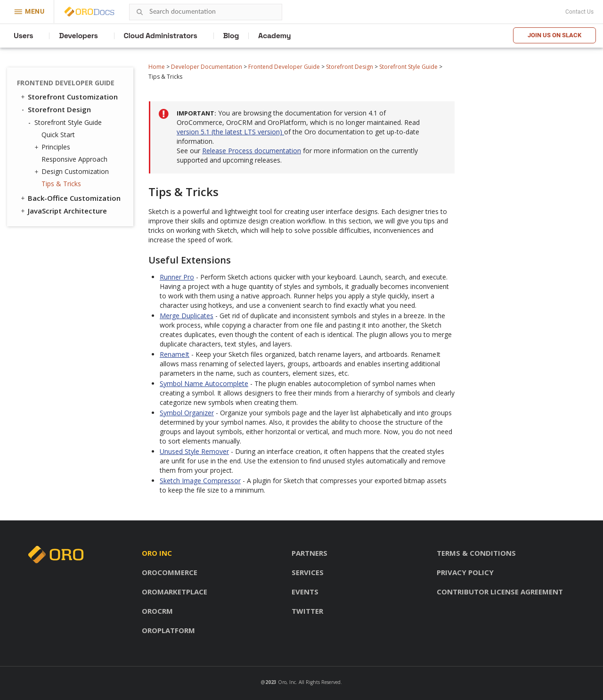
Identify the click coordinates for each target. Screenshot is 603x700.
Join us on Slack (554, 35)
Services (308, 572)
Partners (310, 553)
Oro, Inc (287, 682)
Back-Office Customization (70, 198)
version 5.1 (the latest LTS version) (230, 132)
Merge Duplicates (187, 316)
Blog (231, 36)
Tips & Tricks (61, 184)
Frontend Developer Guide (284, 67)
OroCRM (157, 611)
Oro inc (157, 553)
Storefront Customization (69, 97)
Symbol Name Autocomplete (204, 383)
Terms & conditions (476, 553)
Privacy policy (465, 572)
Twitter (307, 611)
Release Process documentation (252, 151)
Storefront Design (350, 67)
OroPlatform (168, 630)
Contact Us (579, 12)
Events (305, 592)
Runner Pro (177, 277)
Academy (274, 36)
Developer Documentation (207, 67)
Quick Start (58, 135)
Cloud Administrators (161, 36)
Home (157, 67)
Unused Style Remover (194, 451)
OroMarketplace (175, 592)
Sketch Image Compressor (200, 481)
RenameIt (175, 354)
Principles (53, 147)
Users (23, 36)
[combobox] (206, 12)
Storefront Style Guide (408, 67)
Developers (78, 36)
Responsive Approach (74, 159)
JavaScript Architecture (63, 211)
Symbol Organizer (187, 413)
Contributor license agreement (500, 592)
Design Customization (73, 172)
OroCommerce (170, 572)
